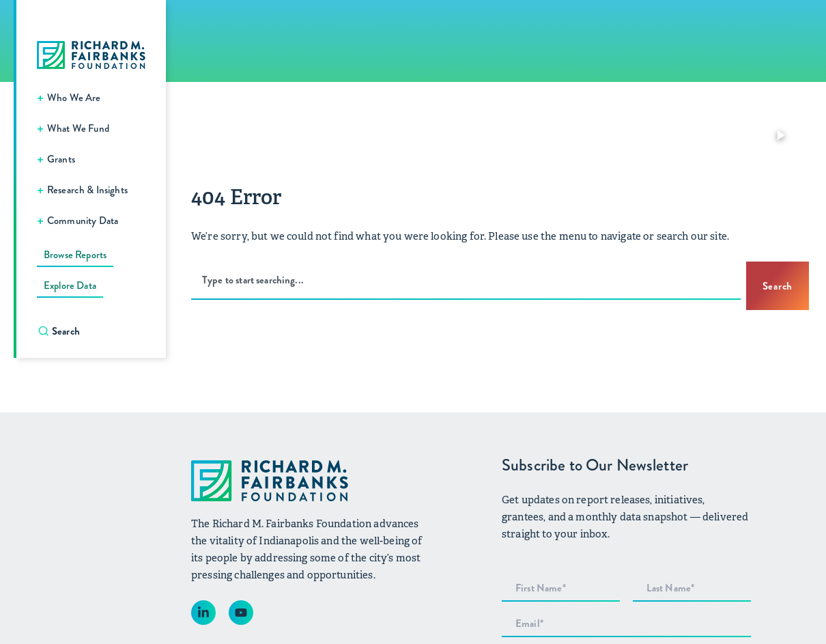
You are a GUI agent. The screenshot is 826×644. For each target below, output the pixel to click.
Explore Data (70, 285)
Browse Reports (75, 255)
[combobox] (466, 281)
